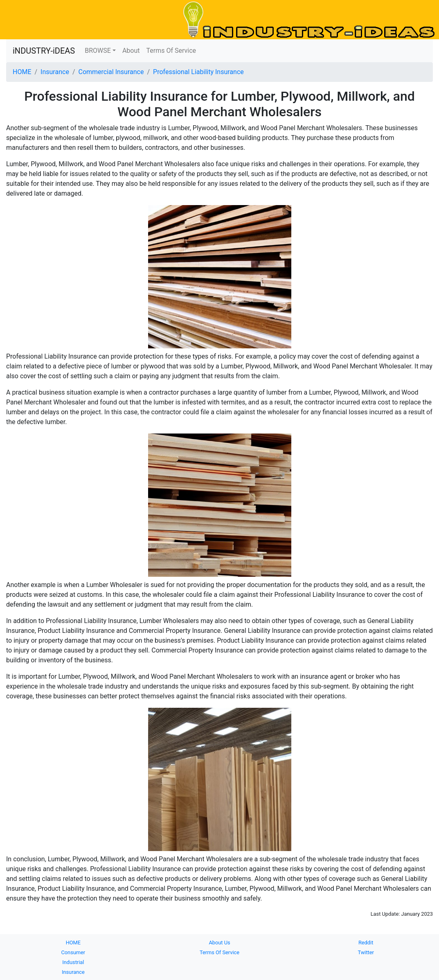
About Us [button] (219, 943)
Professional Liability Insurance (198, 72)
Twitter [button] (366, 952)
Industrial (73, 962)
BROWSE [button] (98, 51)
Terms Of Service (171, 51)
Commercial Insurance (111, 72)
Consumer (73, 952)
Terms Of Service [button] (219, 952)
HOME (22, 72)
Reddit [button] (366, 943)
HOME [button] (73, 943)
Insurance (55, 72)
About (131, 51)
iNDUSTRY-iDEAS (44, 51)
